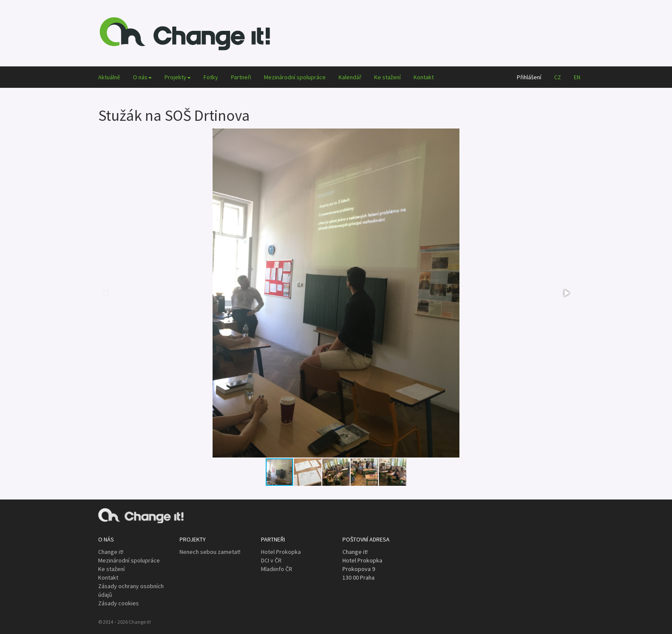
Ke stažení (387, 77)
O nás (142, 77)
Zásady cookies (118, 603)
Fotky (211, 77)
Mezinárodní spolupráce (295, 77)
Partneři (241, 77)
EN (577, 77)
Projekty (178, 77)
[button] (566, 293)
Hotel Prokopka (281, 552)
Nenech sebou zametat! (210, 552)
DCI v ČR (271, 560)
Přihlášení (529, 77)
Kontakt (424, 77)
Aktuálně (109, 77)
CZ (558, 77)
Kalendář (350, 77)
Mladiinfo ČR (277, 569)
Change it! (111, 552)
